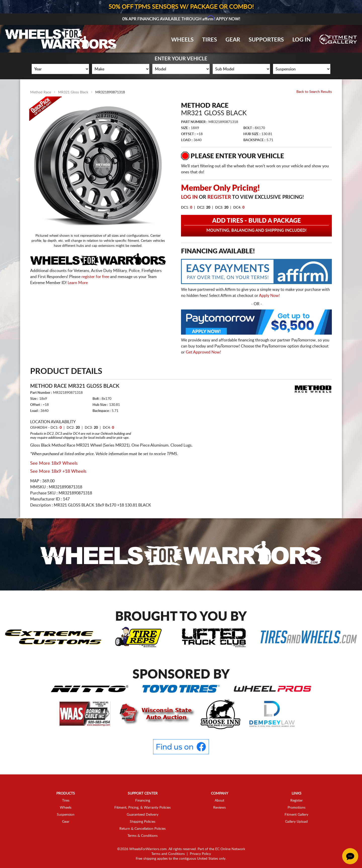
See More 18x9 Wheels (54, 463)
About (219, 801)
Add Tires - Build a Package (256, 225)
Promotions (297, 808)
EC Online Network (230, 849)
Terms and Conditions (168, 854)
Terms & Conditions (143, 836)
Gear (233, 40)
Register (219, 197)
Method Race (41, 92)
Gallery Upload (296, 822)
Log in (189, 197)
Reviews (219, 808)
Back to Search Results (314, 92)
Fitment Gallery (296, 815)
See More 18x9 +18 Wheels (58, 471)
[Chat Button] (350, 856)
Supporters (266, 40)
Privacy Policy (200, 854)
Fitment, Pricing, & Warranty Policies (143, 808)
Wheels (182, 40)
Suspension (66, 815)
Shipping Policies (143, 822)
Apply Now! (269, 296)
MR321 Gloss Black (73, 92)
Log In (302, 40)
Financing (143, 801)
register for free (95, 277)
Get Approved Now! (203, 352)
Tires (210, 40)
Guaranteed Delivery (143, 815)
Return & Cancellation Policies (143, 829)
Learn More (78, 283)
